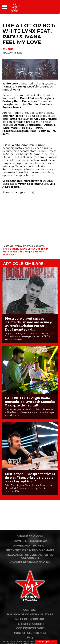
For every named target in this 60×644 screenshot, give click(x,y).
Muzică (8, 49)
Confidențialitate (46, 642)
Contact (30, 610)
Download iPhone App (30, 546)
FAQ (30, 638)
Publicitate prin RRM (30, 633)
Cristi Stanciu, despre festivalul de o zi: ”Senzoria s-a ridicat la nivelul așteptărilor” (30, 478)
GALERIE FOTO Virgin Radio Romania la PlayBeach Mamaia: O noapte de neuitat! (30, 402)
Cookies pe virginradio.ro (30, 562)
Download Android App (30, 541)
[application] (50, 7)
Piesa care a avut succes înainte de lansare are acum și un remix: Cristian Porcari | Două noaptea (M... (29, 324)
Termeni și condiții (30, 624)
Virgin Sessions (34, 252)
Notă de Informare (30, 619)
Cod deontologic (30, 628)
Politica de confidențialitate (30, 615)
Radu (21, 252)
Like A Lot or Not (38, 249)
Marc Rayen (10, 252)
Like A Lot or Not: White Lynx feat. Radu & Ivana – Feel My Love (29, 34)
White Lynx (10, 255)
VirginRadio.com (30, 536)
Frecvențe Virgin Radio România (30, 550)
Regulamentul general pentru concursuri (30, 556)
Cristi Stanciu (11, 249)
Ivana (24, 249)
